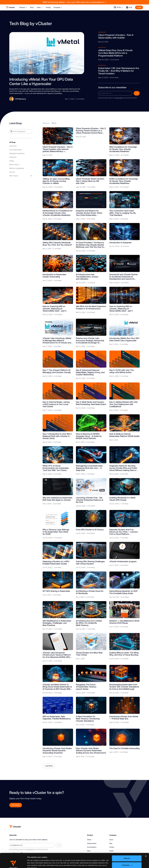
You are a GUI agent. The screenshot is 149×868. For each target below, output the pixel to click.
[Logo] (10, 7)
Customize (127, 851)
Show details (32, 864)
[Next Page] (49, 766)
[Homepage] (15, 827)
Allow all (127, 844)
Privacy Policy (119, 98)
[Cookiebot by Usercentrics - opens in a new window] (13, 864)
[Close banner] (146, 842)
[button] (23, 7)
